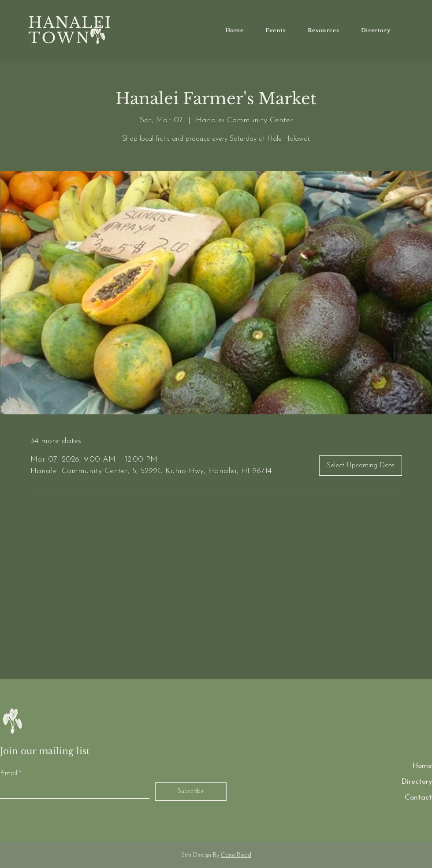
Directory (417, 782)
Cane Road (236, 855)
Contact (418, 798)
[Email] (72, 790)
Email (11, 774)
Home (422, 766)
